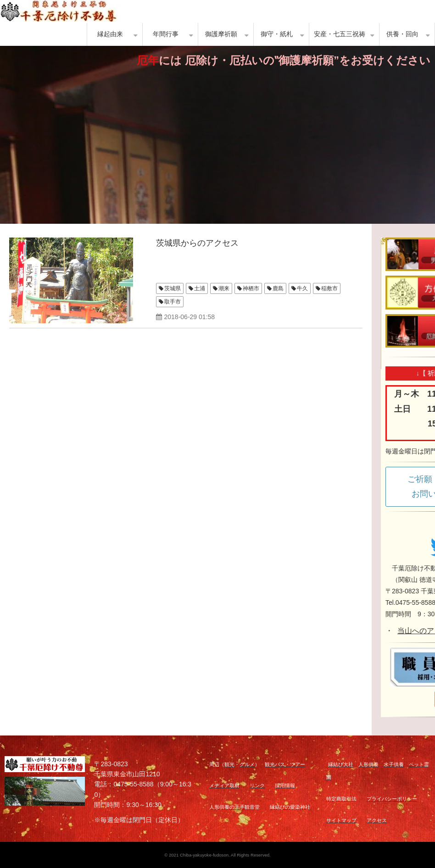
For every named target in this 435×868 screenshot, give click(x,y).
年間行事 (166, 34)
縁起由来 (110, 34)
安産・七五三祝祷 (340, 34)
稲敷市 (329, 288)
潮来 (224, 288)
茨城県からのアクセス (197, 243)
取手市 (173, 302)
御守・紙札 (277, 34)
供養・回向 (402, 34)
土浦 (200, 288)
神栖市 (251, 288)
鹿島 (278, 288)
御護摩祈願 (221, 34)
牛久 (302, 288)
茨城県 (173, 288)
